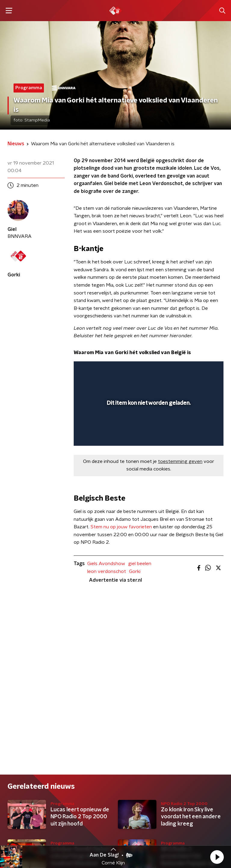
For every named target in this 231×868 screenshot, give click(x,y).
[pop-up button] (191, 370)
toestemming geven (180, 461)
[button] (217, 857)
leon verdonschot (107, 571)
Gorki (135, 571)
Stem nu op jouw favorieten (121, 527)
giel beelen (140, 564)
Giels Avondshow (106, 564)
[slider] (148, 435)
